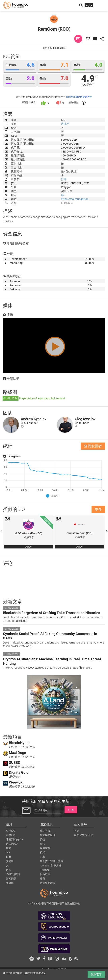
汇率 (42, 857)
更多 (98, 509)
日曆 (9, 857)
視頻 (42, 853)
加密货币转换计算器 (52, 861)
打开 (64, 179)
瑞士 (64, 195)
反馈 (42, 839)
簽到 (77, 831)
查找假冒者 (93, 446)
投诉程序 (45, 874)
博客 (9, 870)
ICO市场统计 (13, 874)
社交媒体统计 (48, 835)
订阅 (71, 810)
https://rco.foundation (75, 199)
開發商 (10, 883)
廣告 (42, 844)
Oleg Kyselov (85, 419)
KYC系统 (45, 870)
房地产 (65, 124)
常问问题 (11, 879)
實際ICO (11, 835)
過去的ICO (12, 844)
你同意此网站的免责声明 (79, 97)
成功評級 (45, 831)
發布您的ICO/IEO (84, 835)
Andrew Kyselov (34, 419)
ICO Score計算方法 (51, 866)
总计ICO (11, 831)
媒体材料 (45, 848)
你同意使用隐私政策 (35, 973)
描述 (9, 848)
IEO (8, 853)
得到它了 (96, 974)
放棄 (42, 879)
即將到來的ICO (14, 839)
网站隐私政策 (48, 883)
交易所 (10, 861)
